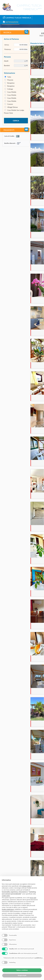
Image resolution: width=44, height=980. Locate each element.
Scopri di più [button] (22, 975)
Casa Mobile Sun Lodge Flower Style (14, 112)
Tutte (9, 77)
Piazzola (10, 80)
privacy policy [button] (26, 886)
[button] (41, 880)
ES (29, 14)
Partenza (8, 49)
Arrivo (7, 45)
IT (16, 14)
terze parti (33, 898)
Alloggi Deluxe (13, 107)
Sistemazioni (11, 22)
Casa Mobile (12, 92)
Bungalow (11, 83)
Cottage (10, 89)
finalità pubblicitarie (8, 909)
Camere (10, 104)
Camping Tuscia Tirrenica (17, 18)
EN (20, 14)
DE (25, 14)
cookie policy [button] (6, 896)
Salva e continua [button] (22, 970)
